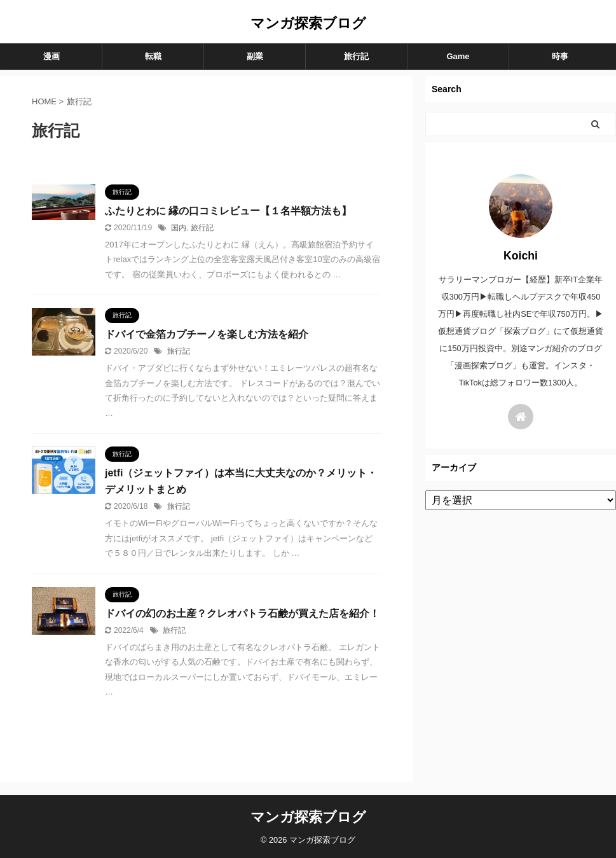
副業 (255, 56)
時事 (560, 56)
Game (458, 56)
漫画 (51, 56)
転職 (153, 56)
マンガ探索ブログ (308, 23)
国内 (179, 228)
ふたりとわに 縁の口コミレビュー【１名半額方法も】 (228, 211)
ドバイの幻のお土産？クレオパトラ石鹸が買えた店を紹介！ (242, 613)
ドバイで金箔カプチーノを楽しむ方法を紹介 (207, 334)
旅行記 (356, 56)
